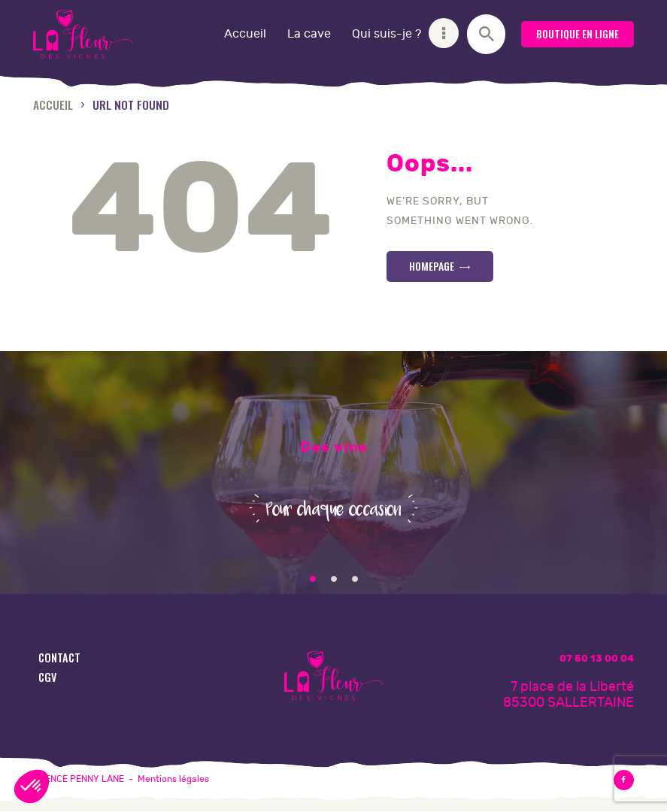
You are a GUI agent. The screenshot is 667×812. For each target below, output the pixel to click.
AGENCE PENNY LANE (79, 779)
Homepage (432, 266)
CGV (47, 677)
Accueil (53, 104)
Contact (59, 657)
